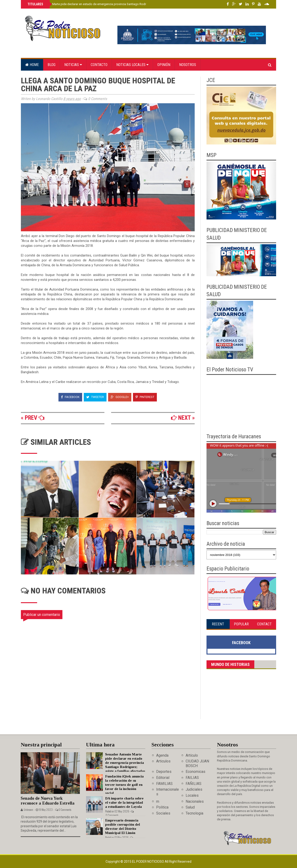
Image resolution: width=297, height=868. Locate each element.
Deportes (164, 772)
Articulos (163, 761)
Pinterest (145, 397)
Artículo (192, 755)
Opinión (164, 65)
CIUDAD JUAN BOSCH (197, 763)
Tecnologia (194, 813)
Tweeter (95, 397)
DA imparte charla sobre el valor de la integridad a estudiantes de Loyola (124, 802)
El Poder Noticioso (148, 862)
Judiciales (194, 789)
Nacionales (195, 801)
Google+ (120, 397)
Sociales (163, 813)
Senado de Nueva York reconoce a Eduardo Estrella (48, 801)
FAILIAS (192, 778)
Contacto (99, 65)
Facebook (70, 397)
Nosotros (188, 65)
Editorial (163, 778)
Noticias (73, 65)
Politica (162, 807)
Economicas (195, 772)
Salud (190, 807)
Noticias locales (132, 65)
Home (32, 65)
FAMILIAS (164, 784)
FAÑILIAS (194, 784)
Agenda (162, 755)
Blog (52, 65)
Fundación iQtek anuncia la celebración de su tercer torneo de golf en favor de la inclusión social (124, 785)
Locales (192, 795)
